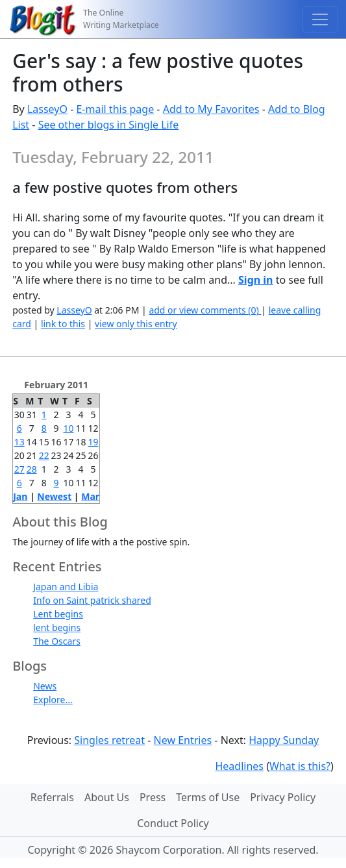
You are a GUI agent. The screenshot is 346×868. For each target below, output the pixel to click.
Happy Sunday (284, 740)
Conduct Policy (173, 823)
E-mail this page (115, 109)
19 (93, 442)
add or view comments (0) (205, 310)
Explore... (53, 700)
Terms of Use (208, 797)
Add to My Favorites (211, 109)
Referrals (52, 797)
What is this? (300, 766)
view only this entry (136, 324)
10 (69, 428)
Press (153, 797)
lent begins (57, 627)
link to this (63, 324)
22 (44, 455)
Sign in (255, 280)
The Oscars (57, 641)
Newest (54, 496)
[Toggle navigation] (320, 19)
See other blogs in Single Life (109, 125)
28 (32, 469)
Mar (90, 496)
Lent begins (58, 614)
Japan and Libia (66, 587)
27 (19, 469)
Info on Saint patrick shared (92, 600)
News (45, 686)
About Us (107, 797)
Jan (20, 496)
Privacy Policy (283, 797)
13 (19, 442)
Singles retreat (109, 740)
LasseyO (47, 109)
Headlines (239, 766)
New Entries (183, 740)
